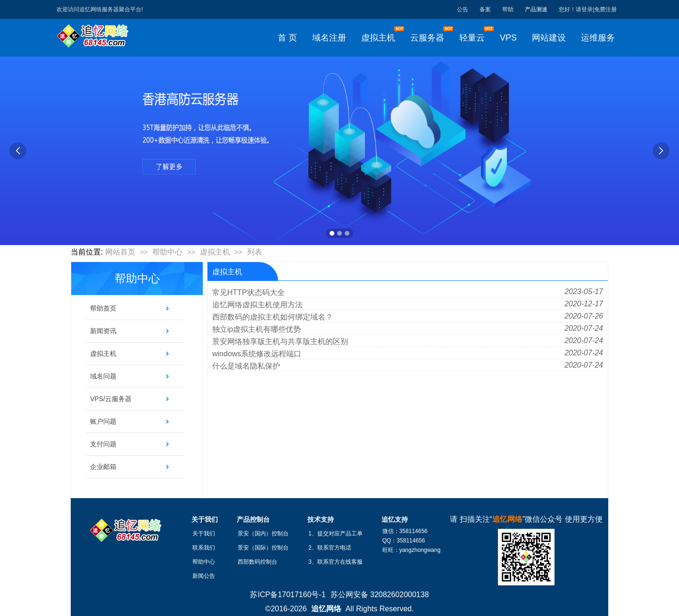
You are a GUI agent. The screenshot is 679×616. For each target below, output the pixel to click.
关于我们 (204, 534)
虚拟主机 (215, 252)
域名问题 (103, 376)
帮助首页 (103, 308)
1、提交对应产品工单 (335, 534)
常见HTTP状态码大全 (248, 292)
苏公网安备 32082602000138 (380, 595)
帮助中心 (167, 252)
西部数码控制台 (257, 562)
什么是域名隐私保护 (246, 366)
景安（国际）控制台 (263, 548)
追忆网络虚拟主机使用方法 (257, 305)
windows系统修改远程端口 (257, 354)
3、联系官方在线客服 (335, 562)
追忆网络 (326, 609)
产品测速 (536, 9)
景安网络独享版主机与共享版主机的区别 (280, 341)
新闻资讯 (103, 331)
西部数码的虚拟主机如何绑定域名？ (273, 317)
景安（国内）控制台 (263, 534)
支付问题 (103, 444)
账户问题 (103, 421)
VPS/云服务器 (111, 399)
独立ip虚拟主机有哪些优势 (257, 329)
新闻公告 (204, 576)
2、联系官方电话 (330, 548)
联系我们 (204, 548)
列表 (255, 252)
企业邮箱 (103, 467)
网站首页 (120, 252)
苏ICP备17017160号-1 (288, 595)
